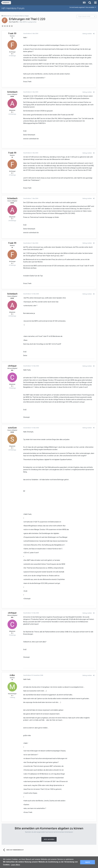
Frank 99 (15, 22)
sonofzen (12, 428)
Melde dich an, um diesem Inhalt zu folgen (16, 16)
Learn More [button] (15, 865)
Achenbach (12, 92)
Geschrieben (30, 34)
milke (12, 675)
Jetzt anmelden (49, 839)
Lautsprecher (32, 22)
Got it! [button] (88, 862)
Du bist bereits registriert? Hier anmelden (83, 7)
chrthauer (12, 366)
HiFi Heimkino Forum (13, 8)
